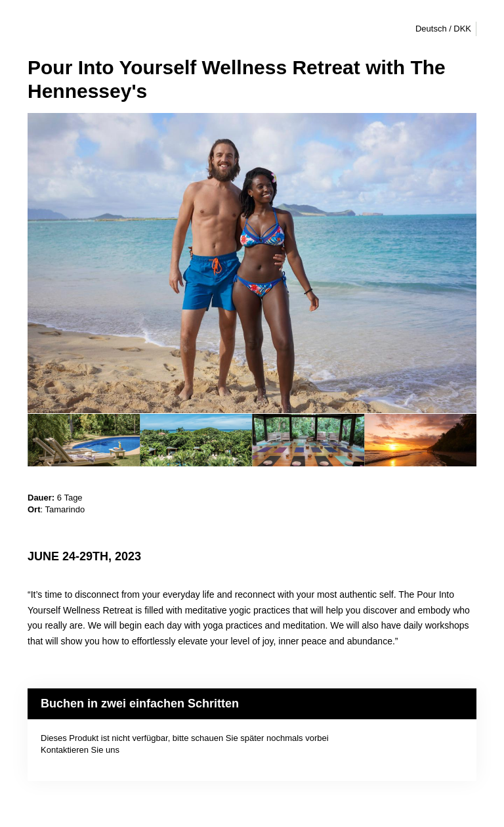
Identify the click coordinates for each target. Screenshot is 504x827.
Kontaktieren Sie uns (80, 750)
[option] (84, 440)
